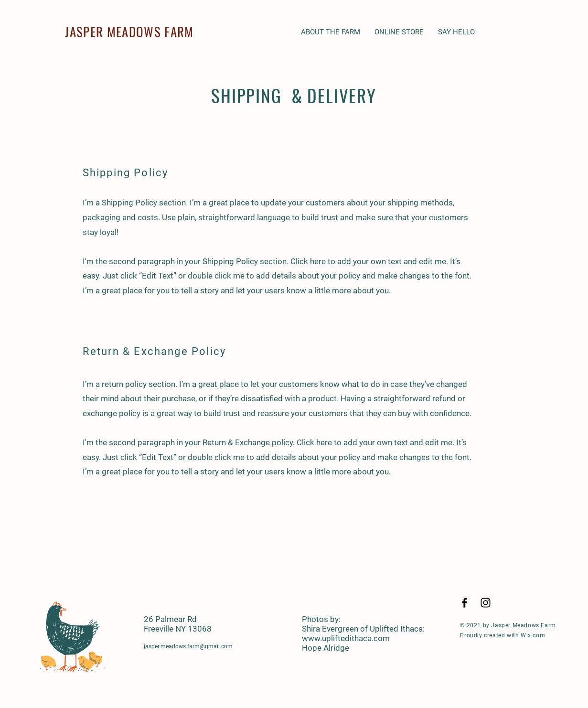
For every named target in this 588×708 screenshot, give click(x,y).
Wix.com (533, 635)
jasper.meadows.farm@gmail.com (188, 646)
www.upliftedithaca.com (346, 638)
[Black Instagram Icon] (486, 603)
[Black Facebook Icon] (465, 603)
